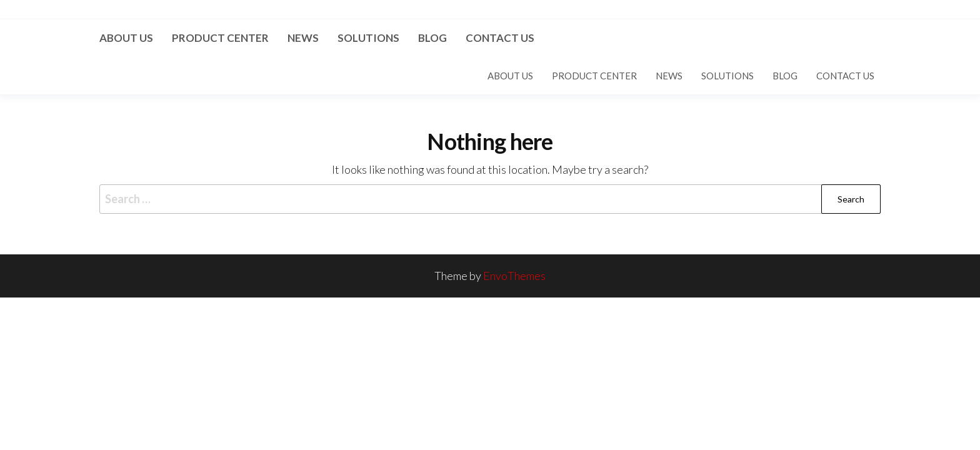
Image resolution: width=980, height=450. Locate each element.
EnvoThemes (514, 276)
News (303, 38)
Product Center (220, 38)
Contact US (500, 38)
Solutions (368, 38)
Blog (432, 38)
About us (126, 38)
